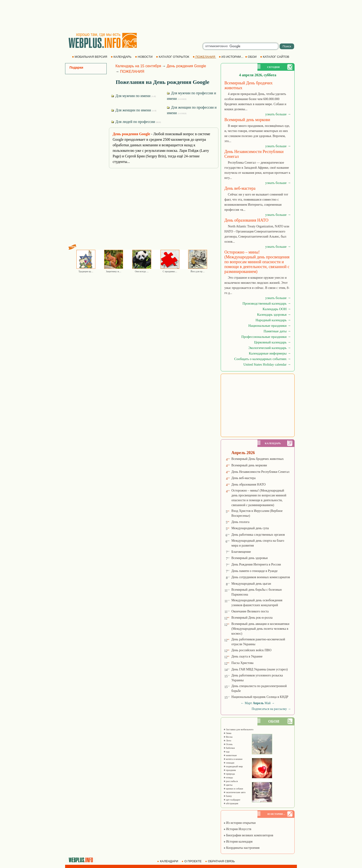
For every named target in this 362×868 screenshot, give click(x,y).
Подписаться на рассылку (271, 709)
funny (228, 796)
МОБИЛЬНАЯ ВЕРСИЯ (90, 57)
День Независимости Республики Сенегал (260, 472)
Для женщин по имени (134, 110)
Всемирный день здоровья (249, 558)
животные (230, 755)
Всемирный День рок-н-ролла (252, 618)
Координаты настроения (241, 848)
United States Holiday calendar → (267, 364)
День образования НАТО (248, 484)
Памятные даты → (277, 331)
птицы (228, 777)
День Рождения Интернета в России (256, 564)
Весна (228, 737)
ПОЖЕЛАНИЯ (204, 57)
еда (226, 752)
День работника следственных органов (258, 535)
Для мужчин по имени (134, 96)
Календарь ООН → (277, 309)
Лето (227, 740)
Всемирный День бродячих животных (257, 459)
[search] (241, 46)
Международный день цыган (251, 584)
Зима (227, 733)
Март (248, 703)
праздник (230, 770)
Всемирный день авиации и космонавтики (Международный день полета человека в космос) (260, 629)
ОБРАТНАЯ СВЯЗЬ (220, 861)
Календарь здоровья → (274, 315)
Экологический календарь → (270, 348)
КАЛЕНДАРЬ (122, 57)
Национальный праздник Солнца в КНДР (260, 697)
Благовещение (241, 552)
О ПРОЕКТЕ (192, 861)
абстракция (231, 803)
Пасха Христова (242, 663)
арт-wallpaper (232, 800)
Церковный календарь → (273, 342)
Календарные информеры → (270, 353)
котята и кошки (233, 759)
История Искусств (237, 829)
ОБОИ (251, 57)
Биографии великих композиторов (248, 835)
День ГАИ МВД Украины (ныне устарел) (259, 669)
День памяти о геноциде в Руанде (254, 571)
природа (229, 774)
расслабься (231, 781)
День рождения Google (186, 66)
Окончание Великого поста (250, 611)
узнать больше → (278, 114)
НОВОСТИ (144, 57)
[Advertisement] (181, 16)
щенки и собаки (233, 789)
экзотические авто (234, 792)
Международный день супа (250, 528)
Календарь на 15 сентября (138, 66)
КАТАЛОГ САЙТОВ (275, 57)
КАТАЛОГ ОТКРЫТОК (173, 57)
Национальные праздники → (270, 326)
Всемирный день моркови (249, 465)
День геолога (240, 522)
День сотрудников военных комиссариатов (261, 577)
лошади (229, 763)
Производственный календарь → (267, 303)
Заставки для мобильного (238, 729)
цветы (228, 785)
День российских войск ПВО (251, 650)
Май (268, 703)
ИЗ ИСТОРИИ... (232, 57)
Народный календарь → (273, 320)
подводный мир (233, 766)
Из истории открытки (240, 823)
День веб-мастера (243, 478)
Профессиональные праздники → (266, 337)
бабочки (229, 748)
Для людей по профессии (136, 122)
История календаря (238, 842)
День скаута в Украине (247, 656)
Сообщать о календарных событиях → (262, 359)
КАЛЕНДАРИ (168, 861)
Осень (228, 744)
